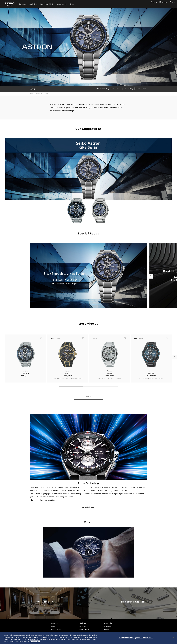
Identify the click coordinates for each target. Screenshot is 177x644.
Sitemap (106, 630)
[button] (154, 2)
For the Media (56, 630)
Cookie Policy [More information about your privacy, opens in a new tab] (35, 642)
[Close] (173, 638)
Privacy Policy (108, 623)
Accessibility (84, 626)
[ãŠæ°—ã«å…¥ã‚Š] (41, 345)
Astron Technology (89, 507)
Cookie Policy (108, 626)
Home (32, 94)
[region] (88, 638)
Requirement (84, 630)
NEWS (53, 627)
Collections (39, 94)
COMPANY (55, 623)
